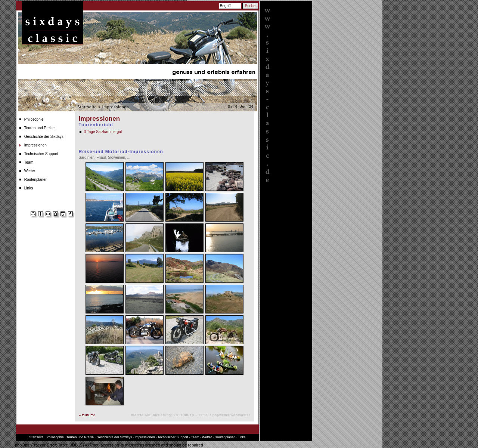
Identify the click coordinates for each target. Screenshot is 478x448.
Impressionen (35, 145)
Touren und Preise (39, 128)
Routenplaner (35, 180)
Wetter (30, 171)
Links (29, 188)
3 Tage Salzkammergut (103, 132)
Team (29, 162)
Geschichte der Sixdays (44, 137)
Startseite (87, 107)
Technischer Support (41, 154)
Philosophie (34, 119)
